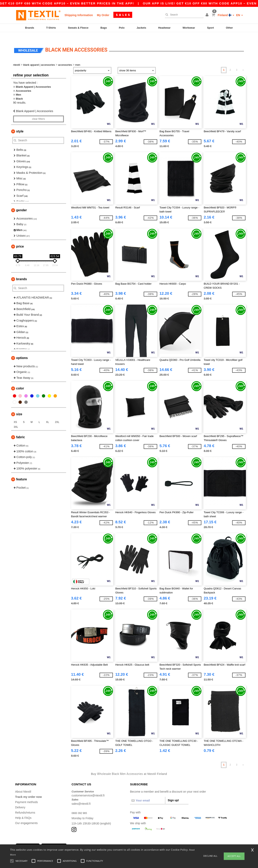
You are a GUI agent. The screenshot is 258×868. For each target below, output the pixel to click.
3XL (16, 420)
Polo (122, 28)
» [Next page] (243, 63)
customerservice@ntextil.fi (88, 789)
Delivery (20, 800)
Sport (210, 28)
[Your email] (148, 793)
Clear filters (38, 112)
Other (229, 28)
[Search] (183, 15)
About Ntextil (23, 785)
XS (15, 415)
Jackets (141, 28)
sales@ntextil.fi (81, 797)
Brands (30, 28)
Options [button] (22, 351)
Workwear (189, 28)
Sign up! (173, 793)
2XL (57, 415)
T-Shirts (51, 28)
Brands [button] (21, 272)
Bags (104, 28)
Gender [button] (21, 203)
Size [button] (19, 407)
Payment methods (27, 795)
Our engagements (26, 816)
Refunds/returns (25, 806)
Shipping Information (79, 15)
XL (47, 415)
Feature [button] (21, 472)
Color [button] (20, 381)
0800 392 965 (80, 806)
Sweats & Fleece (78, 28)
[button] (208, 15)
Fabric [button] (21, 430)
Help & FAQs (23, 811)
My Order (103, 15)
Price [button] (20, 239)
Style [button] (20, 124)
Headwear (164, 28)
